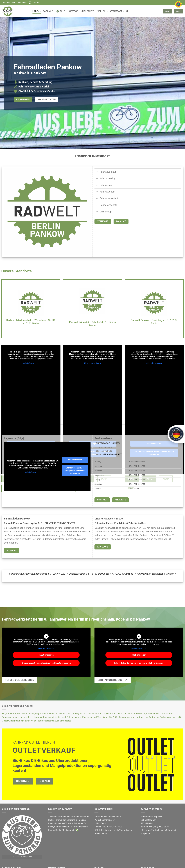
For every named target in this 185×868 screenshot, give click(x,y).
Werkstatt (117, 11)
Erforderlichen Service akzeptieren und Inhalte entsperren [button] (75, 471)
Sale (62, 11)
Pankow (82, 820)
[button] (127, 11)
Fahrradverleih (79, 827)
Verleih (103, 11)
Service (75, 11)
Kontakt (36, 3)
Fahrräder (78, 823)
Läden (37, 11)
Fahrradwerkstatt (62, 827)
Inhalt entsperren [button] (75, 460)
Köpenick (69, 823)
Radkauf (49, 11)
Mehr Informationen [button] (31, 363)
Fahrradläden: (15, 3)
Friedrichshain (55, 823)
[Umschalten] (97, 172)
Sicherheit (89, 11)
